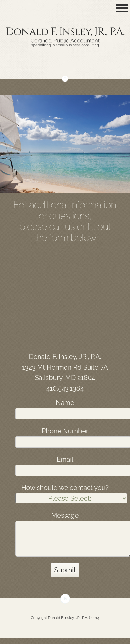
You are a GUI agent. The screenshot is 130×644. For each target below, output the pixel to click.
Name (65, 403)
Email (65, 459)
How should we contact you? (65, 488)
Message (65, 515)
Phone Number (65, 431)
